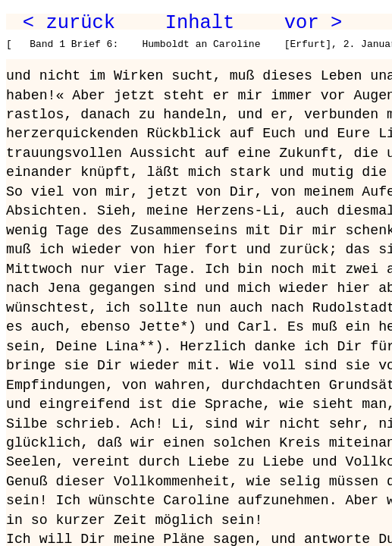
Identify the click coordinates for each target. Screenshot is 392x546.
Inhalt (200, 23)
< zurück (69, 23)
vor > (313, 23)
